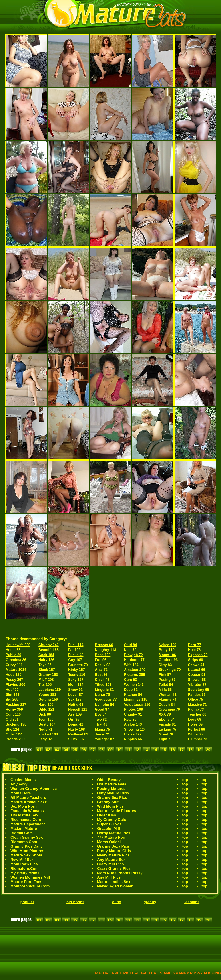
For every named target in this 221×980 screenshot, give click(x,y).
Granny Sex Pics (112, 798)
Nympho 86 (104, 705)
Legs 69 (195, 719)
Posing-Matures (111, 789)
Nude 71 (45, 729)
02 (48, 750)
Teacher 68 (197, 714)
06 (84, 750)
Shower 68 (197, 680)
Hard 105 (46, 705)
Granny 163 (48, 675)
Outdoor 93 (168, 660)
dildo (117, 902)
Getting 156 (48, 699)
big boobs (75, 902)
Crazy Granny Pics (114, 869)
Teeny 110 (77, 675)
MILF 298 (46, 680)
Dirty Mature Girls (113, 793)
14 (155, 750)
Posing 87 (167, 680)
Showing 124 (135, 729)
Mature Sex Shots (26, 855)
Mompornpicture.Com (30, 886)
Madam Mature (24, 829)
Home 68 (13, 650)
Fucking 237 (16, 705)
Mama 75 (102, 729)
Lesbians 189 (50, 690)
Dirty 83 (165, 665)
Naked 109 (168, 645)
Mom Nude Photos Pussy (120, 873)
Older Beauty (109, 780)
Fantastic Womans (27, 811)
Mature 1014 (16, 670)
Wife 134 (131, 665)
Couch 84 (167, 705)
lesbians (192, 902)
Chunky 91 (133, 714)
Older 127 (14, 734)
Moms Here (21, 793)
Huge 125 (14, 675)
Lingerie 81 (104, 690)
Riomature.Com (25, 869)
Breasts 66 (104, 645)
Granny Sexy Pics (113, 846)
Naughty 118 (105, 650)
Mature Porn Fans (26, 882)
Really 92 (103, 665)
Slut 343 (13, 695)
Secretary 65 (198, 690)
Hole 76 (194, 650)
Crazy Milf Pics (110, 864)
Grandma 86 (16, 660)
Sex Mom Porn (24, 806)
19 (199, 750)
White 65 (195, 734)
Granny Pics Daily (27, 846)
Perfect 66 (196, 729)
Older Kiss (107, 815)
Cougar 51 (197, 675)
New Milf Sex (22, 860)
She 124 (12, 729)
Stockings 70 (170, 670)
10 (119, 750)
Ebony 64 (167, 719)
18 (190, 750)
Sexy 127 (76, 680)
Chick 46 (102, 680)
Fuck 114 (76, 645)
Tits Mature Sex (24, 815)
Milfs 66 (165, 690)
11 (128, 750)
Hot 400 (12, 690)
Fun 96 (101, 660)
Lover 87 (76, 695)
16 (173, 750)
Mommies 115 (136, 699)
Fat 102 (74, 650)
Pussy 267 (14, 680)
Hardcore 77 (134, 660)
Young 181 (47, 695)
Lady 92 (45, 739)
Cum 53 (131, 680)
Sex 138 (75, 699)
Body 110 (167, 650)
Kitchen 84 (133, 695)
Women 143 (134, 685)
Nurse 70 (102, 695)
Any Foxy (19, 784)
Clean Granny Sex (27, 837)
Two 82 (101, 719)
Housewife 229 (18, 645)
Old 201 (12, 719)
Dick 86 (45, 714)
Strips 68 (195, 660)
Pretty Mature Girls (114, 851)
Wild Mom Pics (110, 806)
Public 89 (14, 655)
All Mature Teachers (28, 798)
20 (208, 750)
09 (110, 750)
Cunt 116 (13, 714)
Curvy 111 (14, 665)
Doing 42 (76, 724)
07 (93, 750)
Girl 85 (74, 719)
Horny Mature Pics (114, 833)
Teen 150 (46, 719)
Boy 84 (101, 714)
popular (27, 902)
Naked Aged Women (115, 886)
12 (137, 750)
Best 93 (101, 675)
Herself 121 (78, 709)
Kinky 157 (77, 670)
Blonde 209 (15, 739)
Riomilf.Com (22, 833)
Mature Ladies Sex (114, 882)
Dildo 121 (46, 709)
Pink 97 (165, 675)
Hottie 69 (76, 705)
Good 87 (102, 709)
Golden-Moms (23, 780)
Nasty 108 (77, 729)
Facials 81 (167, 724)
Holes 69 (195, 724)
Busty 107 (47, 724)
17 (182, 750)
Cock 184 (46, 655)
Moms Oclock (109, 842)
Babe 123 (103, 655)
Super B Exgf (109, 824)
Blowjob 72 (133, 655)
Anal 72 (101, 670)
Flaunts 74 (168, 699)
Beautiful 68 (49, 650)
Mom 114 (76, 685)
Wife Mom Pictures (27, 851)
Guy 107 (75, 660)
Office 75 (195, 699)
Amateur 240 (135, 670)
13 (146, 750)
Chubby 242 (49, 645)
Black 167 (47, 670)
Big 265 (12, 699)
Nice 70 (130, 650)
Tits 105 (45, 685)
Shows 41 (196, 665)
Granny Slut (108, 802)
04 (66, 750)
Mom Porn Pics (24, 864)
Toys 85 (45, 665)
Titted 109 (103, 685)
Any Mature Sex (111, 860)
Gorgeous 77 (106, 699)
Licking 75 (167, 729)
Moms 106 (167, 655)
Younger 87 (104, 739)
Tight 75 (166, 739)
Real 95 (130, 719)
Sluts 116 (76, 739)
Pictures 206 (135, 675)
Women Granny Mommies (34, 789)
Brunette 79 (78, 665)
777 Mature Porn (112, 837)
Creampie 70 (169, 709)
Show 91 (75, 690)
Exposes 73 (198, 655)
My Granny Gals (112, 820)
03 (57, 750)
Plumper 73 (197, 739)
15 (164, 750)
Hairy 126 (46, 660)
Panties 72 (197, 695)
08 (101, 750)
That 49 (101, 724)
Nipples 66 (133, 739)
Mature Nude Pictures (117, 811)
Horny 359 (14, 709)
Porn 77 (194, 645)
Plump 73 (196, 709)
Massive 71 (197, 705)
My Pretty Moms (25, 873)
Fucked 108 (48, 734)
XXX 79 (165, 714)
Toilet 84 (166, 685)
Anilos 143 (133, 724)
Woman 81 (168, 695)
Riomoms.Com (24, 842)
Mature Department (28, 824)
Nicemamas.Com (26, 820)
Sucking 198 (16, 724)
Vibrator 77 (197, 685)
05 (75, 750)
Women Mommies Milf (30, 877)
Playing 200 (16, 685)
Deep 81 (131, 690)
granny (150, 902)
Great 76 (166, 734)
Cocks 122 (133, 734)
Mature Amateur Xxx (29, 802)
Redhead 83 (78, 734)
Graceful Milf (109, 829)
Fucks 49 (76, 655)
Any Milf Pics (109, 877)
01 (39, 750)
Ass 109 (75, 714)
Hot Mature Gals (112, 784)
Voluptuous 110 (137, 705)
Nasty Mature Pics (113, 855)
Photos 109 (134, 709)
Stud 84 (131, 645)
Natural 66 (196, 670)
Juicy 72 (102, 734)
